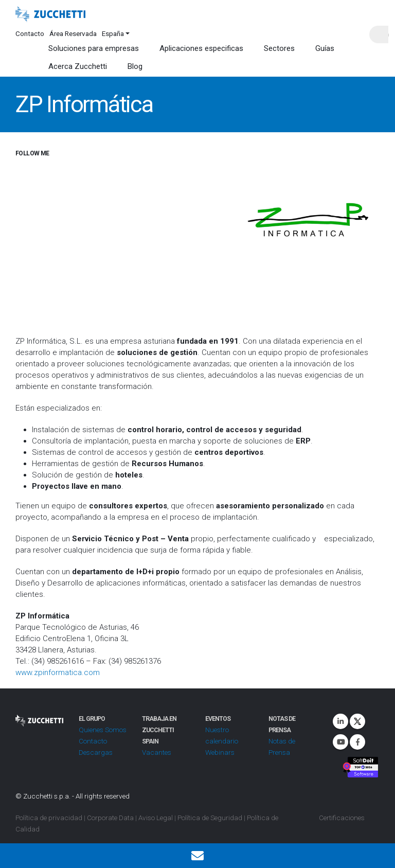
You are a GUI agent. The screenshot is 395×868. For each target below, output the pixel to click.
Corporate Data (110, 818)
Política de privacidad (49, 818)
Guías (325, 48)
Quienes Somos (103, 730)
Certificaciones (342, 818)
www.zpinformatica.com (58, 672)
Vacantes (157, 752)
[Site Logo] (50, 14)
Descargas (96, 752)
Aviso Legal (156, 818)
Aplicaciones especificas (201, 48)
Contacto (30, 33)
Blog (135, 66)
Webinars (220, 752)
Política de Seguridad (210, 818)
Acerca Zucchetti (78, 66)
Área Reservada (73, 33)
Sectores (279, 48)
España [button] (113, 33)
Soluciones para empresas (94, 48)
